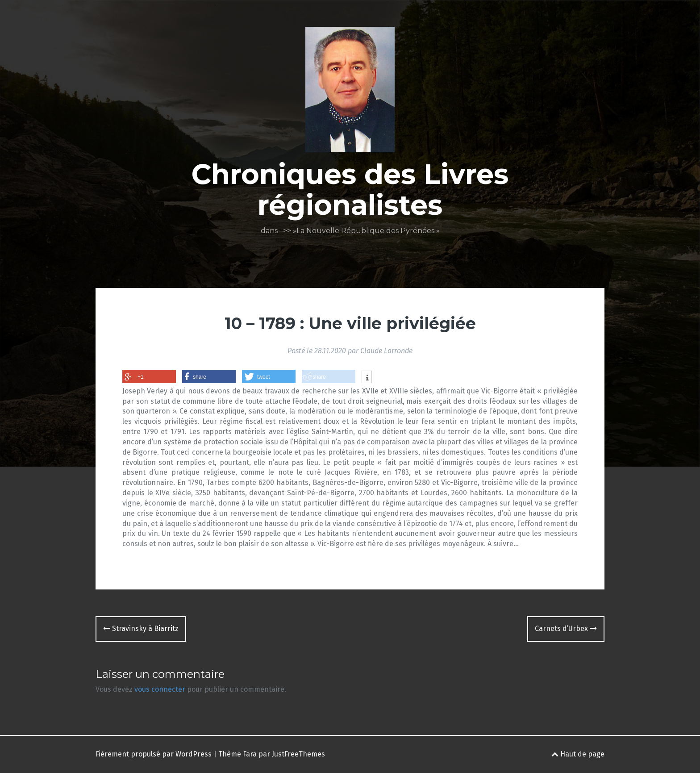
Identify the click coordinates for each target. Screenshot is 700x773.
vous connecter (160, 689)
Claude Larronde (386, 351)
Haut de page (578, 754)
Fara (250, 754)
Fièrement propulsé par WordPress (154, 754)
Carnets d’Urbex (566, 629)
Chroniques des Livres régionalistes (350, 189)
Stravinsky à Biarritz (141, 629)
